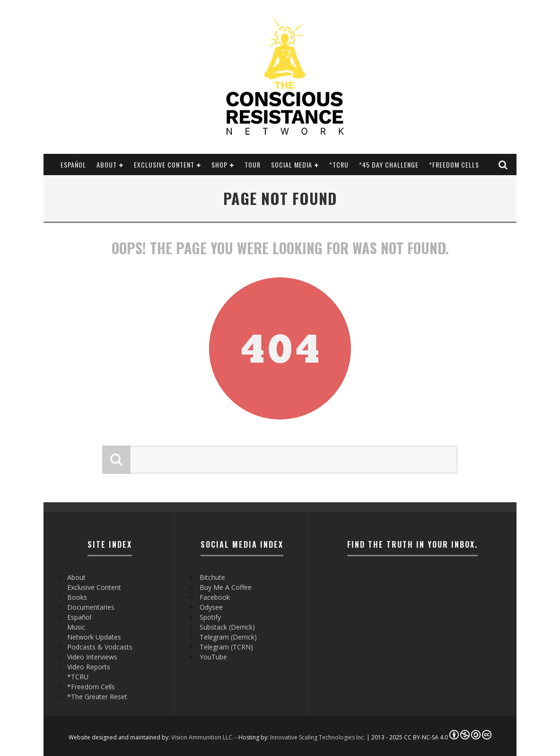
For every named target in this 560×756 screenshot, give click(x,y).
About (107, 165)
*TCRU (339, 165)
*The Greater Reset (97, 697)
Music (76, 627)
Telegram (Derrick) (228, 637)
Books (77, 597)
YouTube (213, 657)
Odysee (211, 607)
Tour (253, 165)
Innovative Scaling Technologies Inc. (318, 737)
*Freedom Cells (454, 165)
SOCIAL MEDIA (292, 165)
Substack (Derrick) (227, 627)
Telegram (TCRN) (226, 647)
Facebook (215, 597)
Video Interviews (92, 657)
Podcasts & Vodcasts (100, 647)
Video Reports (89, 667)
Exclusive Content (164, 165)
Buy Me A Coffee (226, 587)
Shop (219, 165)
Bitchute (212, 577)
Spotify (210, 617)
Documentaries (91, 607)
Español (73, 165)
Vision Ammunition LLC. (202, 737)
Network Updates (94, 637)
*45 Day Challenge (389, 165)
